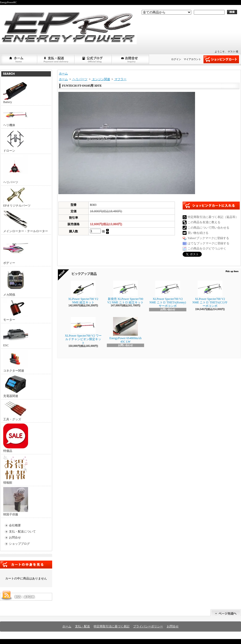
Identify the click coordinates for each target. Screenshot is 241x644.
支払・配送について (56, 59)
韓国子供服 (16, 502)
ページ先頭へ (226, 613)
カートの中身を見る (26, 565)
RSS (18, 597)
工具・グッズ (16, 411)
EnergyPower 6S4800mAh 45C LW (126, 330)
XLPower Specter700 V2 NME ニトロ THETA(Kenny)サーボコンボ (168, 294)
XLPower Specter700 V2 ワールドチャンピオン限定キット (83, 331)
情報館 (15, 470)
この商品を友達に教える (204, 222)
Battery (16, 92)
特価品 (16, 438)
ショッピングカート (221, 59)
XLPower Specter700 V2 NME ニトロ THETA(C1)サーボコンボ (210, 294)
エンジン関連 (101, 79)
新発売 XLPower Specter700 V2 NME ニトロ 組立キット (125, 292)
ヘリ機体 (16, 117)
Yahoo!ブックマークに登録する (208, 238)
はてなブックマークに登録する (208, 243)
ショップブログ (93, 59)
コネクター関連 (16, 361)
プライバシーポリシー (148, 626)
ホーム (19, 59)
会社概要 (15, 525)
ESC (16, 336)
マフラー (120, 79)
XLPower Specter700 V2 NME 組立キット (83, 292)
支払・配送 (82, 626)
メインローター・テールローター (26, 221)
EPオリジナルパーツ (17, 197)
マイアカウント (192, 59)
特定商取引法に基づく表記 (112, 626)
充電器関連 (16, 386)
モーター (16, 310)
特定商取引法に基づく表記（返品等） (213, 217)
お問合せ (131, 59)
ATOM (30, 597)
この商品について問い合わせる (208, 228)
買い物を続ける (198, 233)
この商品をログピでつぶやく (207, 249)
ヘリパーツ (16, 169)
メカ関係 (16, 282)
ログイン (176, 59)
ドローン (16, 141)
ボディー (16, 250)
